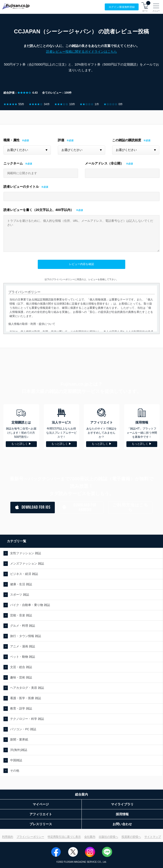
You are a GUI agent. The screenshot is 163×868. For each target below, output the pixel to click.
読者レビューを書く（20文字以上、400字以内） (39, 210)
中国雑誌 (16, 760)
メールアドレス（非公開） (104, 163)
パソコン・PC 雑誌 (23, 729)
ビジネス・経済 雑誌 (24, 574)
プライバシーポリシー (30, 837)
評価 (61, 140)
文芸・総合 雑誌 (21, 667)
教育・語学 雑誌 (21, 708)
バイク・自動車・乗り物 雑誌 (30, 605)
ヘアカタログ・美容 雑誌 (27, 688)
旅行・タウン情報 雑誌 (26, 636)
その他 (15, 771)
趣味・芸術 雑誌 (21, 677)
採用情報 (122, 814)
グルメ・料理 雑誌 (23, 626)
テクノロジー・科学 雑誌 (27, 719)
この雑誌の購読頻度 (127, 140)
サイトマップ (153, 837)
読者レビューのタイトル (21, 187)
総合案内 (81, 794)
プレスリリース (41, 824)
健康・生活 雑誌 (21, 584)
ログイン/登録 (122, 7)
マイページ (41, 804)
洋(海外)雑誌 (19, 750)
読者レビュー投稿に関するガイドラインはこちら (81, 52)
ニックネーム (13, 163)
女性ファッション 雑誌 (26, 553)
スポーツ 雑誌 (20, 595)
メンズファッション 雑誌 (27, 564)
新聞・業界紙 (19, 740)
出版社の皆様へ (108, 837)
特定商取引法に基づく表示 (64, 837)
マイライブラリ (122, 804)
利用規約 (8, 837)
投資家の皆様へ (131, 837)
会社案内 (90, 837)
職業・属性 (12, 140)
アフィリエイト (41, 814)
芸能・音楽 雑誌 (21, 615)
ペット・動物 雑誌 (23, 657)
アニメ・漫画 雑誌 (23, 646)
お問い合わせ (122, 824)
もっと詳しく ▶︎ (21, 444)
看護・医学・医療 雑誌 (26, 698)
